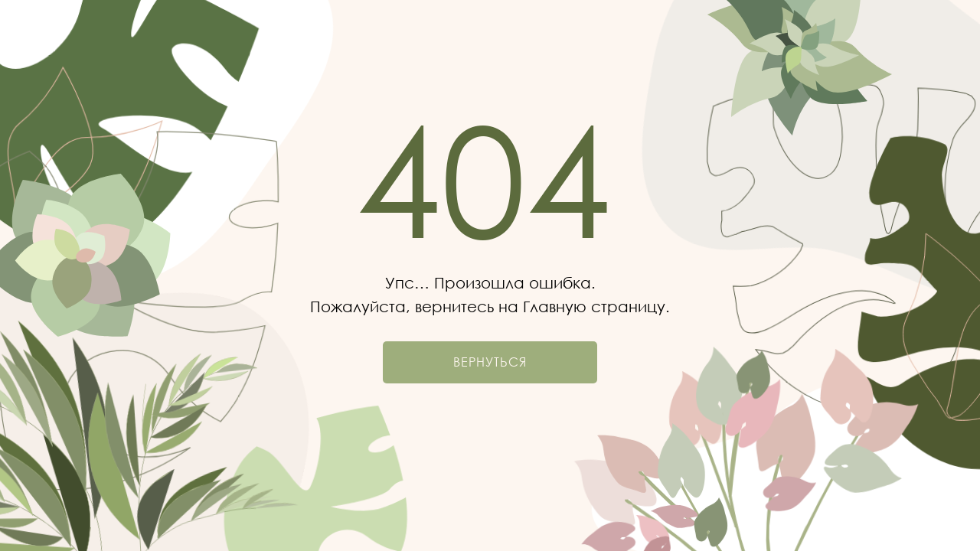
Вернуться (490, 362)
